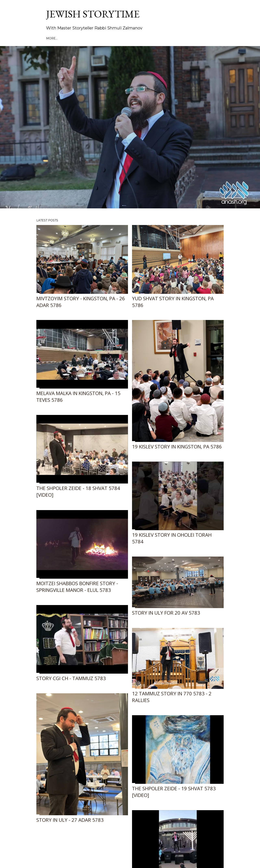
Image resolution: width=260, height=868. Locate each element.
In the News (183, 38)
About (140, 38)
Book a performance (113, 38)
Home (51, 38)
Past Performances (75, 38)
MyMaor (154, 38)
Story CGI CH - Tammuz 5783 (71, 678)
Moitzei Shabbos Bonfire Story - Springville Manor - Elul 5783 (77, 587)
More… (218, 38)
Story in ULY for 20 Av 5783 (166, 613)
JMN (167, 38)
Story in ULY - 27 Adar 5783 (70, 820)
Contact (203, 38)
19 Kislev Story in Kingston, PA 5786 (177, 446)
